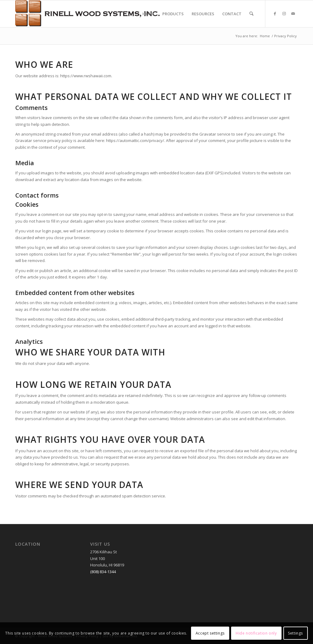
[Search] (251, 14)
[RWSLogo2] (87, 14)
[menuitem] (148, 14)
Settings (295, 633)
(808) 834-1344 (103, 572)
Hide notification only (256, 633)
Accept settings (210, 633)
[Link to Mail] (293, 13)
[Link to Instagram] (284, 13)
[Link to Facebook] (275, 13)
